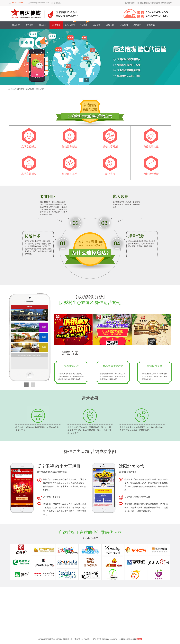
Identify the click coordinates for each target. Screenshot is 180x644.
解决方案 (110, 25)
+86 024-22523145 (18, 3)
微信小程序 (70, 25)
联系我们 (151, 25)
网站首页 (16, 25)
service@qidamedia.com (40, 3)
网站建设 (43, 25)
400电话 (97, 25)
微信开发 (56, 25)
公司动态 (137, 25)
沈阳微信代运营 (154, 3)
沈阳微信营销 (130, 3)
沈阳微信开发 (142, 3)
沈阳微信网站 (166, 3)
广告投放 (83, 25)
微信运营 (40, 89)
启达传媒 (57, 3)
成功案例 (124, 25)
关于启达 (29, 25)
